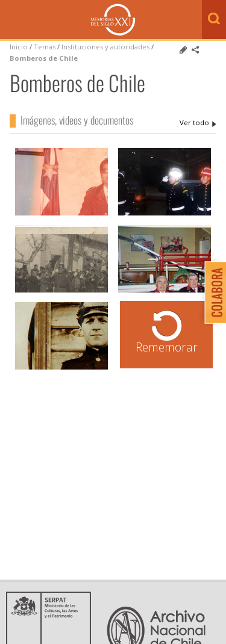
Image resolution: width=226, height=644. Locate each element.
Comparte (195, 50)
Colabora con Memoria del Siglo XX (212, 292)
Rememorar (167, 347)
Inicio (19, 47)
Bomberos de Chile (44, 58)
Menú (12, 20)
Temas (45, 47)
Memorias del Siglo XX (113, 20)
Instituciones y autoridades (105, 47)
